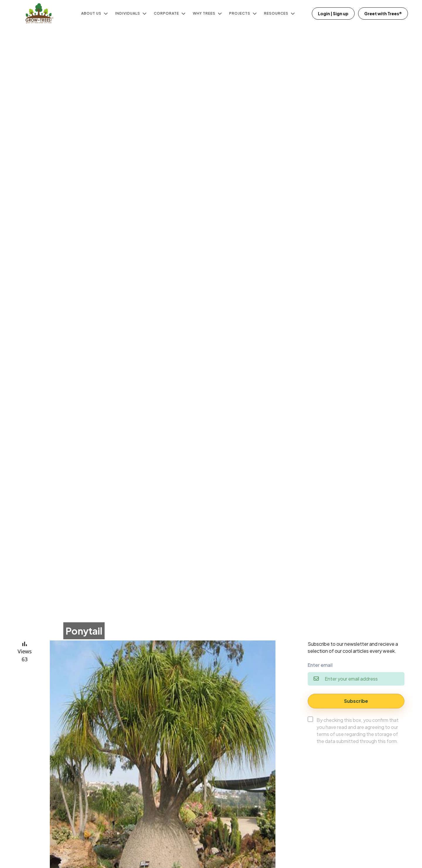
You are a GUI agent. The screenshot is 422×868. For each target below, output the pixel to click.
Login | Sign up (333, 13)
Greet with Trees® (383, 13)
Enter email (320, 665)
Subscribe (356, 701)
